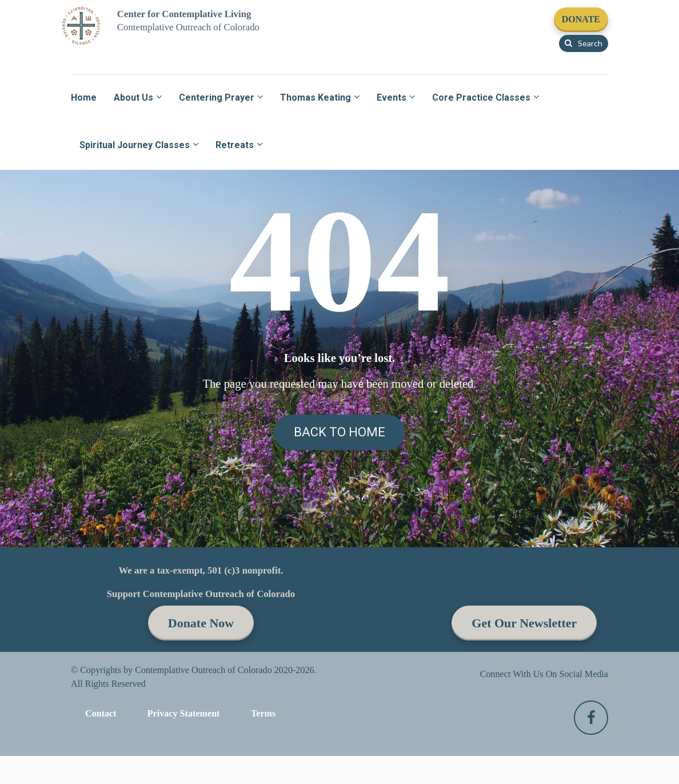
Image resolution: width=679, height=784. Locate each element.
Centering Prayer (217, 97)
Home (84, 97)
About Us (133, 97)
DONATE (581, 19)
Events (392, 97)
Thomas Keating (315, 97)
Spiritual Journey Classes (135, 145)
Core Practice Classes (481, 97)
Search (584, 43)
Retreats (235, 145)
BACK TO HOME (339, 636)
